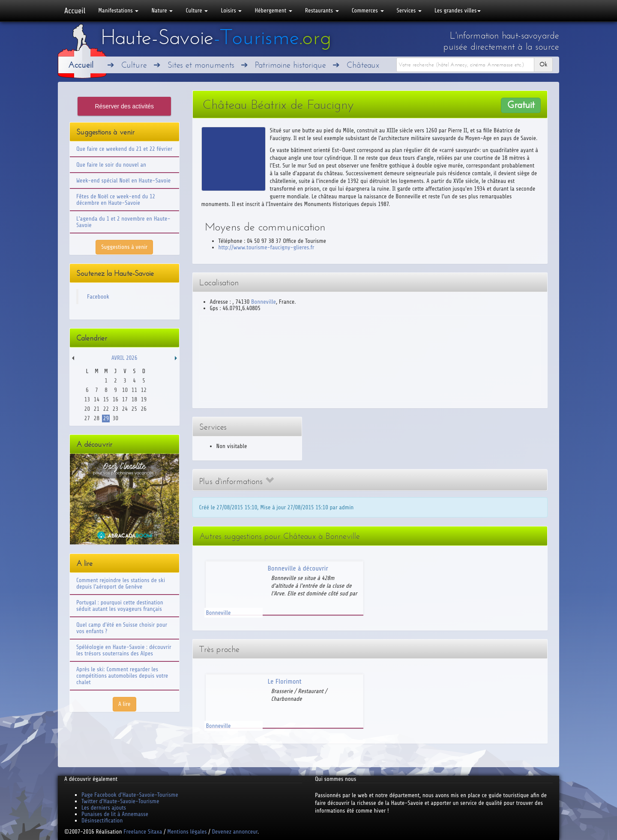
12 (144, 390)
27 (87, 418)
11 (134, 390)
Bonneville (264, 302)
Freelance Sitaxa (143, 832)
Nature (162, 10)
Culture (197, 10)
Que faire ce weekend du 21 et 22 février (124, 149)
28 (97, 418)
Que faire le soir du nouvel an (111, 165)
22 (106, 409)
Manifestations (118, 10)
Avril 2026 (124, 358)
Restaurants (322, 10)
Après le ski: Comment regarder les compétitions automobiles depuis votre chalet (122, 676)
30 (115, 418)
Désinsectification (102, 821)
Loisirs (231, 10)
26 (144, 409)
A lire (124, 704)
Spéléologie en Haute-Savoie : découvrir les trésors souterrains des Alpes (124, 650)
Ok (543, 64)
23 (115, 409)
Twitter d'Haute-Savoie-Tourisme (120, 801)
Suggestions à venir (124, 247)
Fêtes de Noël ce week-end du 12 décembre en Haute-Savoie (116, 200)
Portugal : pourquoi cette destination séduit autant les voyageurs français (120, 606)
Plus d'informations (237, 481)
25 (134, 409)
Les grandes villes (458, 10)
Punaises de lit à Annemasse (115, 814)
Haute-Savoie (216, 37)
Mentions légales (187, 832)
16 (115, 399)
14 (97, 399)
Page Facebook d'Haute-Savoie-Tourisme (130, 795)
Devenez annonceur (235, 832)
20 (87, 409)
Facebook (98, 297)
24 (125, 409)
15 (106, 399)
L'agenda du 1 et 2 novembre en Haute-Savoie (123, 222)
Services (409, 10)
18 (134, 399)
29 (106, 418)
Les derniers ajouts (104, 808)
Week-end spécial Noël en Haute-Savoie (123, 181)
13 (87, 399)
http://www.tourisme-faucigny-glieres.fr (267, 247)
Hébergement (273, 10)
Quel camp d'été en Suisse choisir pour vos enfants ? (122, 628)
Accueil (75, 11)
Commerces (368, 10)
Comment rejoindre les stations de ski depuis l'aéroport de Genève (121, 583)
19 (144, 399)
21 (97, 409)
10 (125, 390)
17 (125, 399)
